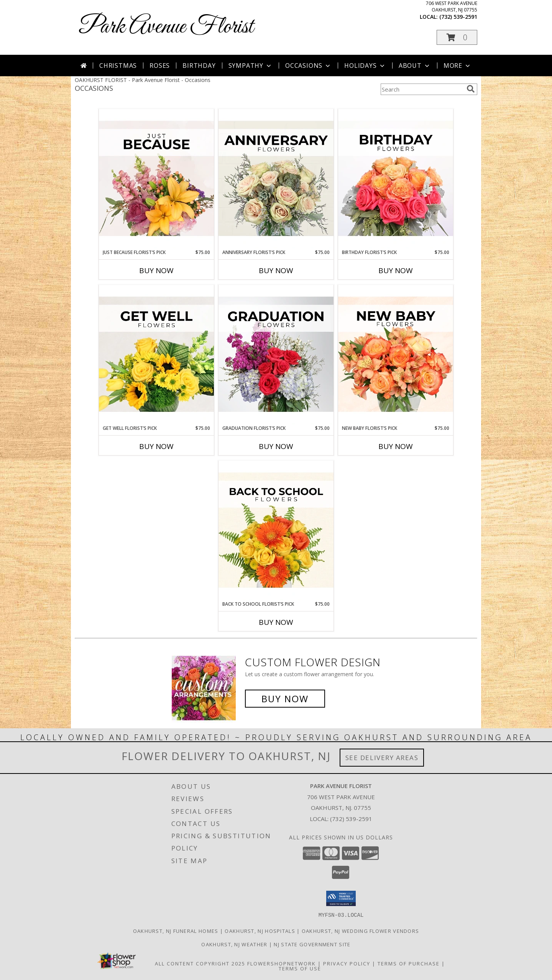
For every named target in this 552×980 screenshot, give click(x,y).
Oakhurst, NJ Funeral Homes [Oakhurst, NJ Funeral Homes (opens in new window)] (176, 931)
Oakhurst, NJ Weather (234, 944)
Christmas (118, 66)
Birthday (199, 66)
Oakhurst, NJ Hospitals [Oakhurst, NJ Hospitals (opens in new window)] (260, 931)
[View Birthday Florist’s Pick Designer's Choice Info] (396, 179)
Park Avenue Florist (166, 27)
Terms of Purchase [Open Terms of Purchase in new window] (409, 963)
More (458, 66)
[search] (471, 89)
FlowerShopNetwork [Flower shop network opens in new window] (282, 963)
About (415, 66)
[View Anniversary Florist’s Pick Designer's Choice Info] (276, 179)
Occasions (308, 66)
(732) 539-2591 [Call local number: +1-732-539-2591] (458, 17)
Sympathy (251, 66)
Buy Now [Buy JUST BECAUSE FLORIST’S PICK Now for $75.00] (156, 270)
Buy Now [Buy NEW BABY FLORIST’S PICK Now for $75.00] (396, 446)
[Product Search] (422, 89)
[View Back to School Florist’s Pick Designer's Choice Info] (276, 531)
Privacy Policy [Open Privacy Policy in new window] (347, 963)
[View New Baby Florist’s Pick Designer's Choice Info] (396, 355)
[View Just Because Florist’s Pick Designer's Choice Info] (156, 179)
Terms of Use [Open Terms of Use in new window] (300, 968)
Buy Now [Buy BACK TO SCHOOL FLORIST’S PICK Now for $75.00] (276, 622)
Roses (160, 66)
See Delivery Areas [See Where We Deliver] (382, 758)
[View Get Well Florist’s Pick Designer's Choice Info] (156, 355)
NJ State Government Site (312, 944)
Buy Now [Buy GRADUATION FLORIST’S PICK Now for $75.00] (276, 446)
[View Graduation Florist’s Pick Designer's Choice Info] (276, 355)
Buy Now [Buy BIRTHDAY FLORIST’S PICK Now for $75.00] (396, 270)
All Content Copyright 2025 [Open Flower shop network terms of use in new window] (200, 963)
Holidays (365, 66)
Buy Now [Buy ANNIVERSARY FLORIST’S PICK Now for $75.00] (276, 270)
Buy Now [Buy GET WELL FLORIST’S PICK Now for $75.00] (156, 446)
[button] (457, 37)
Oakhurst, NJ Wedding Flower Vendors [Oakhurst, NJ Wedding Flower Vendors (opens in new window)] (361, 931)
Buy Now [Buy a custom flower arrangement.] (285, 699)
